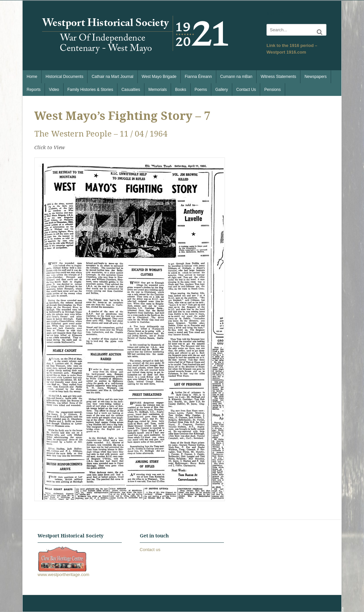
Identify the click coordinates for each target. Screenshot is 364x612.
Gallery (222, 90)
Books (181, 90)
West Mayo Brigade (159, 77)
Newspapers (316, 77)
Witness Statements (278, 77)
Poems (201, 90)
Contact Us (246, 90)
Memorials (158, 90)
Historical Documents (64, 77)
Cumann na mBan (236, 77)
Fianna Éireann (198, 77)
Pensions (272, 90)
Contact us (150, 550)
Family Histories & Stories (90, 90)
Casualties (131, 90)
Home (32, 77)
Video (54, 90)
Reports (34, 90)
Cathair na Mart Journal (112, 77)
